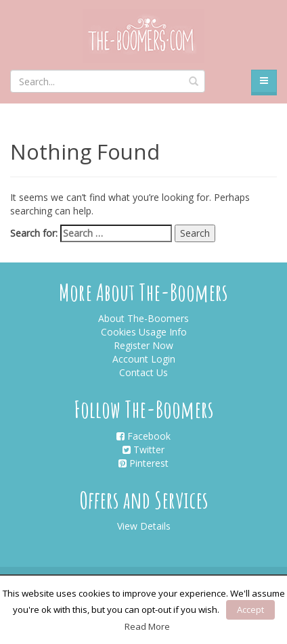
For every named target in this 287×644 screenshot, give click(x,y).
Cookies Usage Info (144, 332)
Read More (147, 626)
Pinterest (143, 463)
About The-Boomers (143, 318)
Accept (250, 609)
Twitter (143, 450)
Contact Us (143, 372)
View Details (144, 526)
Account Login (144, 359)
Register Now (143, 345)
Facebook (143, 436)
